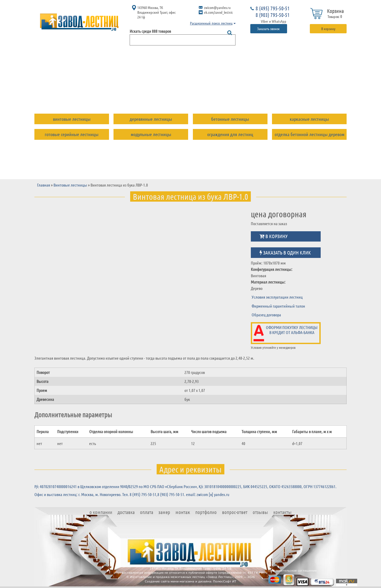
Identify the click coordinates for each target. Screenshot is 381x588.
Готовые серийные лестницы (72, 134)
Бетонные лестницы (230, 119)
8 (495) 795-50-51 (273, 8)
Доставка (103, 96)
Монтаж (182, 96)
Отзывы (286, 96)
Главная (44, 185)
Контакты (315, 96)
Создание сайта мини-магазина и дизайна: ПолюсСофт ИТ (190, 582)
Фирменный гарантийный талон (278, 306)
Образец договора (266, 315)
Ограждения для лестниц (230, 134)
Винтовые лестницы (72, 119)
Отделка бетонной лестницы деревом (310, 134)
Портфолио (214, 96)
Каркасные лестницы (309, 119)
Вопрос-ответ (252, 96)
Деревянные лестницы (151, 119)
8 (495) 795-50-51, (144, 494)
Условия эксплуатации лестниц (277, 297)
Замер (157, 96)
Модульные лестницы (151, 134)
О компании (69, 96)
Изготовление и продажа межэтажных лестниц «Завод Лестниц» (182, 577)
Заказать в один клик (285, 253)
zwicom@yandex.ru (217, 7)
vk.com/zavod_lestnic (218, 12)
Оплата (132, 96)
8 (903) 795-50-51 (273, 15)
